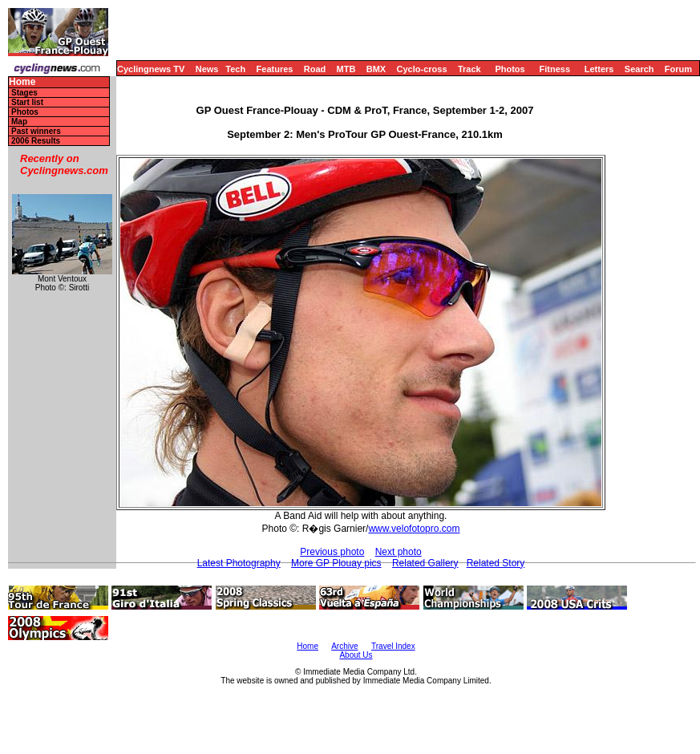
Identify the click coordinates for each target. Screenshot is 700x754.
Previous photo (332, 552)
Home (22, 82)
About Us (356, 655)
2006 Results (36, 141)
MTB (346, 69)
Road (315, 69)
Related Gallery (425, 563)
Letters (599, 69)
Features (275, 69)
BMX (376, 69)
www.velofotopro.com (414, 529)
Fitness (554, 69)
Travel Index (393, 646)
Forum (678, 69)
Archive (344, 646)
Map (19, 122)
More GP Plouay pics (336, 563)
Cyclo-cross (422, 69)
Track (469, 69)
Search (639, 69)
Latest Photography (239, 563)
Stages (24, 93)
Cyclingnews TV (151, 69)
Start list (27, 102)
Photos (510, 69)
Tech (235, 69)
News (207, 69)
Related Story (496, 563)
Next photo (399, 552)
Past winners (36, 131)
